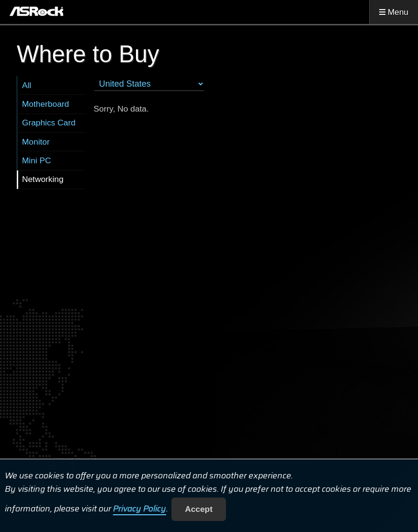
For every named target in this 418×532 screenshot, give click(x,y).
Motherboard (45, 104)
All (27, 85)
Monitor (36, 142)
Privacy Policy (140, 509)
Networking (43, 179)
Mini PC (37, 160)
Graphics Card (49, 123)
